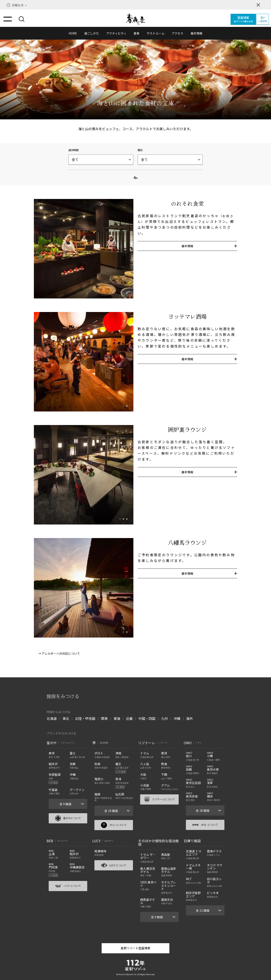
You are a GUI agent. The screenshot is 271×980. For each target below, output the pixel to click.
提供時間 (73, 150)
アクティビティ (116, 33)
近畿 (129, 718)
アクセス (178, 33)
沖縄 (177, 718)
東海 (117, 718)
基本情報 (196, 33)
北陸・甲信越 (85, 718)
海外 (189, 718)
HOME (73, 33)
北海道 (52, 718)
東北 (66, 718)
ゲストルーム (156, 33)
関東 (104, 718)
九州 (165, 718)
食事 (137, 33)
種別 (140, 150)
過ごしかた (92, 33)
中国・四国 (147, 718)
